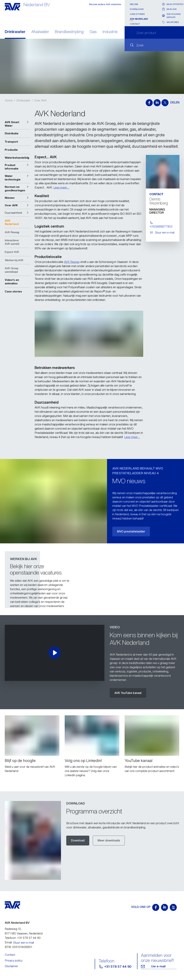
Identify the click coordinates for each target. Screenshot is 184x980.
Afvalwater (40, 32)
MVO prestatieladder (131, 531)
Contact (135, 24)
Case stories (137, 14)
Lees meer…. (61, 187)
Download (78, 840)
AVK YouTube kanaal (128, 693)
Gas (93, 32)
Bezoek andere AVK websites (105, 4)
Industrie (110, 32)
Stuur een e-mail (24, 943)
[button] (18, 124)
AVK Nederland (139, 19)
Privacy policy (14, 960)
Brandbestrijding (69, 32)
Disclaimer (11, 966)
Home (9, 100)
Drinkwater (15, 32)
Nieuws (134, 4)
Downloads (137, 9)
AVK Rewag (72, 262)
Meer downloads (109, 840)
